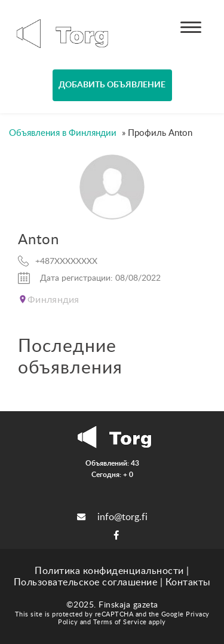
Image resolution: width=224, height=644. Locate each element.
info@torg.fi (112, 517)
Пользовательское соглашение (86, 582)
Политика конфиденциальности (109, 571)
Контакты (188, 582)
